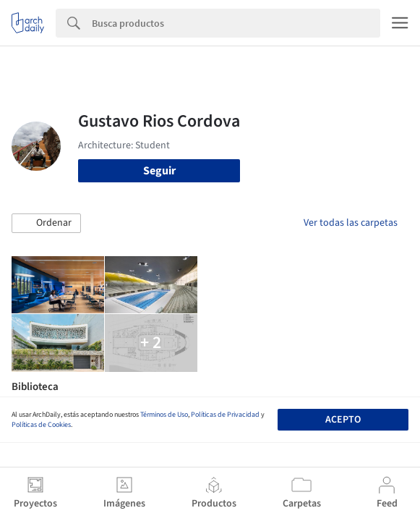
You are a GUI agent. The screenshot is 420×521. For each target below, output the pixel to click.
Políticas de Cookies (41, 425)
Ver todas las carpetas (351, 223)
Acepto (343, 420)
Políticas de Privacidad (225, 415)
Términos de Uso (164, 415)
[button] (46, 224)
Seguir (159, 171)
